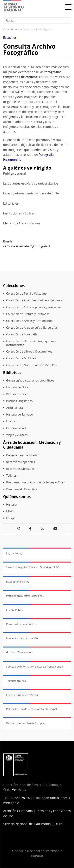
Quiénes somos (17, 497)
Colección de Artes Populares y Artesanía (33, 307)
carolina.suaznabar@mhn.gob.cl (27, 246)
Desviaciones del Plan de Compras (26, 723)
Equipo (11, 518)
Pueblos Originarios (19, 401)
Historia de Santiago (20, 414)
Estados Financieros (18, 582)
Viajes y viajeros (17, 435)
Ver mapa (19, 790)
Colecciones (14, 286)
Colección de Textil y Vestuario (26, 294)
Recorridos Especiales (21, 462)
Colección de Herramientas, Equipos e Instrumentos (31, 343)
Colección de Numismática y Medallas (31, 365)
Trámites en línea (16, 681)
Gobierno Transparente (20, 652)
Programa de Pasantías (22, 489)
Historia (11, 504)
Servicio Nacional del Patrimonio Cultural (33, 824)
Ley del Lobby (14, 553)
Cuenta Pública (15, 610)
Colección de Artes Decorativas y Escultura (34, 300)
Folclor (11, 421)
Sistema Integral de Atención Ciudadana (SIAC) (33, 567)
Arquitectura (15, 408)
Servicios (16, 29)
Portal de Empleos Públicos (22, 624)
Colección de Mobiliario (22, 358)
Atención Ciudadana (18, 811)
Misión (11, 511)
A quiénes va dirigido (27, 168)
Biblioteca (12, 372)
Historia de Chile (17, 387)
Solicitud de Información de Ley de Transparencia (34, 667)
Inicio (6, 29)
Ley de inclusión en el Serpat (22, 695)
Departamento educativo (23, 455)
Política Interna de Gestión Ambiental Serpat (32, 709)
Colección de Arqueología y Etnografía (31, 328)
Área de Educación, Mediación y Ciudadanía (32, 445)
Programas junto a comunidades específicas (35, 482)
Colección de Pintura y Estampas (28, 314)
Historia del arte (17, 428)
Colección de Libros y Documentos (29, 351)
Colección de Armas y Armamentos (30, 321)
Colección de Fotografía (22, 334)
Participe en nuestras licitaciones (25, 596)
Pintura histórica (17, 394)
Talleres (11, 476)
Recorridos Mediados (20, 469)
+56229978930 (20, 798)
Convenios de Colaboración (22, 638)
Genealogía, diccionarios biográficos (30, 380)
